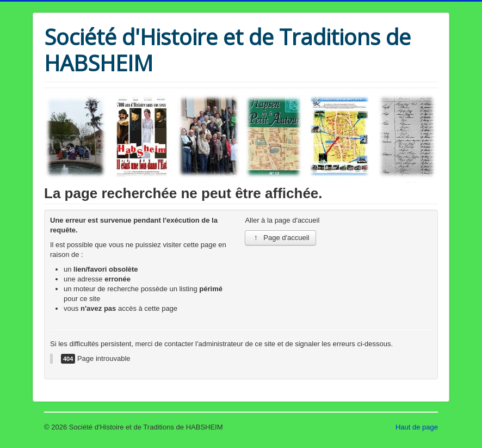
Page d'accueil (280, 238)
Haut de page (417, 427)
